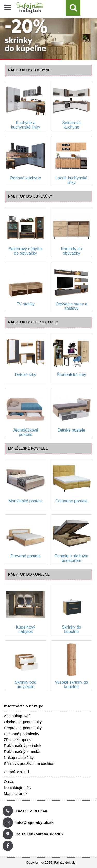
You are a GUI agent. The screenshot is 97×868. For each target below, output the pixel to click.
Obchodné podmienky (23, 722)
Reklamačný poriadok (23, 746)
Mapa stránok (16, 793)
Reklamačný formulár (22, 752)
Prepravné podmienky (23, 728)
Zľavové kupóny (18, 740)
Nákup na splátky (19, 757)
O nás (9, 782)
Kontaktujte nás (17, 787)
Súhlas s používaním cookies (29, 763)
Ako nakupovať (17, 716)
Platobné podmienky (21, 734)
